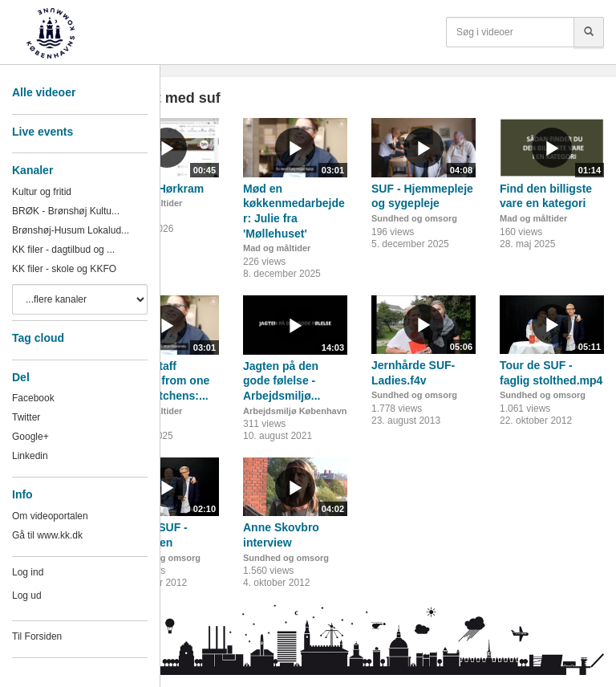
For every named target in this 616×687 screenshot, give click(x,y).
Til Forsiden (37, 636)
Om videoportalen (50, 516)
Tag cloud (38, 338)
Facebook (33, 398)
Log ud (27, 596)
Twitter (26, 417)
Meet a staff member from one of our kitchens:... (162, 381)
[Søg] (589, 32)
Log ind (28, 572)
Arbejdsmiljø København (295, 411)
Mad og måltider (277, 248)
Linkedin (30, 456)
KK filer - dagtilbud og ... (63, 250)
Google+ (30, 437)
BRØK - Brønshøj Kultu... (66, 211)
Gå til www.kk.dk (47, 535)
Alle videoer (44, 92)
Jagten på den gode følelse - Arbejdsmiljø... (282, 381)
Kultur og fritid (42, 192)
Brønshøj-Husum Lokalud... (71, 230)
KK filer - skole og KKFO (64, 269)
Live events (43, 132)
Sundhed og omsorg (414, 218)
